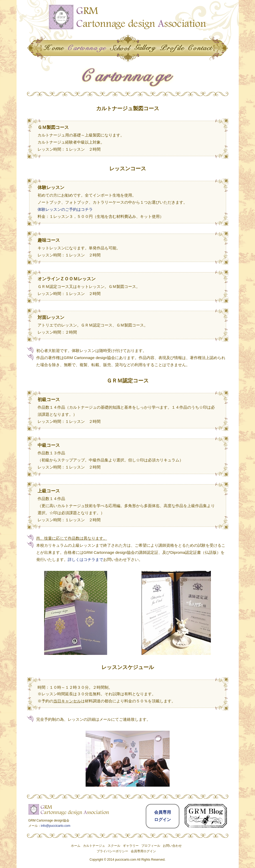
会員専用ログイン (143, 851)
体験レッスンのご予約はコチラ (65, 209)
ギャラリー (131, 846)
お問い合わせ (172, 846)
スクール (114, 846)
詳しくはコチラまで (85, 559)
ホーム (76, 846)
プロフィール (151, 846)
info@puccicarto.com (56, 826)
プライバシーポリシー (112, 851)
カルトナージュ (94, 846)
